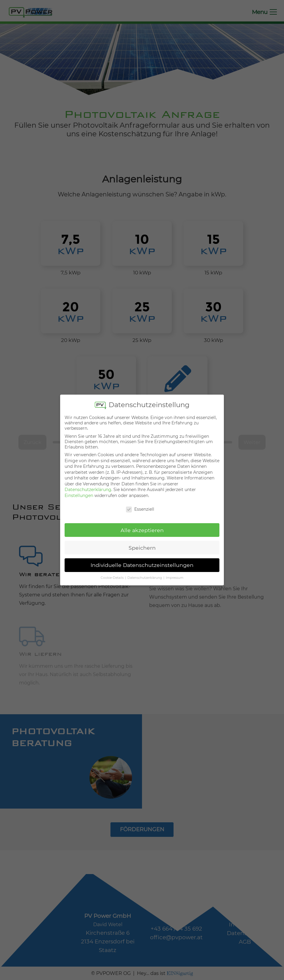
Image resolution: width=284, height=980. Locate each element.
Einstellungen (79, 493)
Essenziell (140, 507)
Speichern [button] (142, 545)
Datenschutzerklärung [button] (145, 575)
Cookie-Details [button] (113, 575)
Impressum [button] (175, 575)
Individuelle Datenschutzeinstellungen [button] (142, 563)
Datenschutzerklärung (88, 487)
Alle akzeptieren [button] (142, 527)
